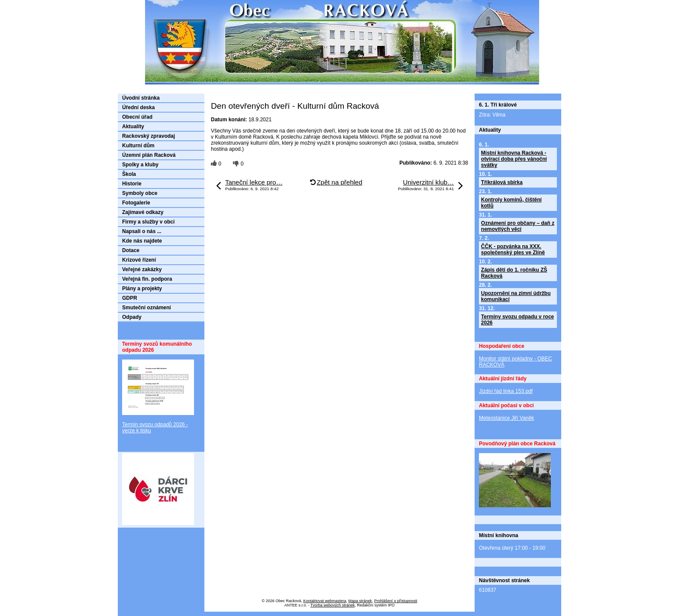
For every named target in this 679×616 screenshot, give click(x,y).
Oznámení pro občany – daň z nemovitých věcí (518, 226)
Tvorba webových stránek (333, 605)
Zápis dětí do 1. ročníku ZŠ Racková (514, 273)
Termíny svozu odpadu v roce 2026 (517, 320)
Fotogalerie (136, 203)
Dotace (131, 250)
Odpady (132, 317)
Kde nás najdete (142, 241)
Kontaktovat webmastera (325, 601)
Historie (132, 184)
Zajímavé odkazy (143, 212)
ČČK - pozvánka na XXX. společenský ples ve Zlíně (513, 250)
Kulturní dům (138, 146)
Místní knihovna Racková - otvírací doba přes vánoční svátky (514, 159)
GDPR (130, 298)
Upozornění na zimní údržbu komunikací (516, 296)
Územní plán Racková (149, 155)
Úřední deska (138, 107)
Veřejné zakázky (142, 269)
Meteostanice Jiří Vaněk (506, 418)
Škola (129, 174)
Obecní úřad (137, 117)
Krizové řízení (139, 260)
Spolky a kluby (140, 165)
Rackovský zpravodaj (149, 136)
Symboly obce (140, 193)
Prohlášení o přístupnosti (396, 601)
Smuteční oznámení (147, 308)
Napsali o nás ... (142, 231)
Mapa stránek (360, 601)
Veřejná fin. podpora (147, 279)
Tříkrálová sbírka (502, 182)
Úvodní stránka (141, 98)
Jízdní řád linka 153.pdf (506, 391)
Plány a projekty (142, 289)
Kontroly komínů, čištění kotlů (511, 203)
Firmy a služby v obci (148, 222)
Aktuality (133, 126)
